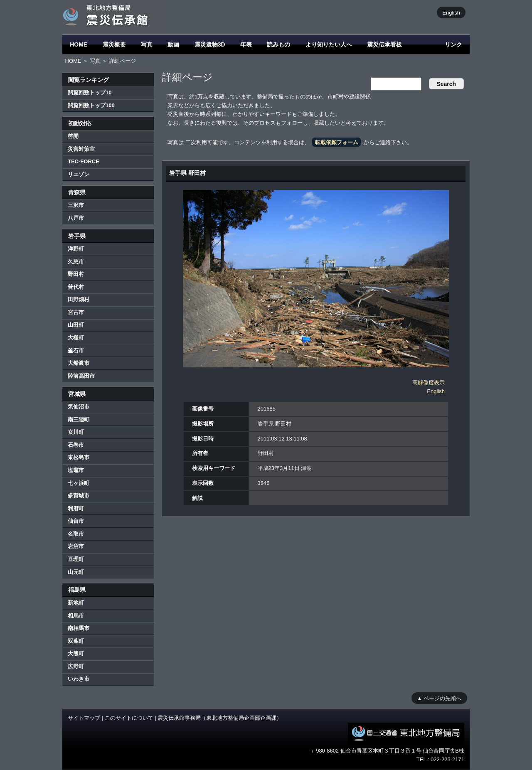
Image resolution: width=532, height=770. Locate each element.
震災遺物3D (210, 44)
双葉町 (76, 641)
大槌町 (76, 338)
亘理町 (76, 559)
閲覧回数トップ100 (91, 105)
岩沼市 (76, 546)
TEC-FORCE (84, 161)
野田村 (76, 274)
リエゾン (79, 174)
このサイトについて (129, 718)
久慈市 (76, 262)
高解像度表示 (429, 383)
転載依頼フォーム (337, 142)
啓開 (73, 136)
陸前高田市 (81, 376)
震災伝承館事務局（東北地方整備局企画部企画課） (220, 718)
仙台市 (76, 521)
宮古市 (76, 312)
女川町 (76, 432)
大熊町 (76, 653)
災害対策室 (81, 149)
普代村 (76, 287)
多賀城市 (79, 496)
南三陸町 (79, 419)
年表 (246, 44)
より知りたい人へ (329, 44)
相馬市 (76, 616)
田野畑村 (79, 299)
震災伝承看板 (384, 44)
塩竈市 (76, 470)
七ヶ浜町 (79, 483)
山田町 (76, 325)
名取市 (76, 534)
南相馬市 (79, 628)
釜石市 (76, 351)
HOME (79, 44)
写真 (147, 44)
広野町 (76, 666)
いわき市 (79, 679)
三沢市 (76, 205)
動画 (173, 44)
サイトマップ (84, 718)
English (451, 12)
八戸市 (76, 218)
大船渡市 (79, 363)
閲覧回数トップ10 (90, 92)
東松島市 (79, 457)
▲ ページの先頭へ (439, 698)
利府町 (76, 508)
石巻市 (76, 445)
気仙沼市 (79, 407)
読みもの (278, 44)
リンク (453, 44)
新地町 (76, 603)
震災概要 (114, 44)
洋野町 (76, 249)
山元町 (76, 572)
